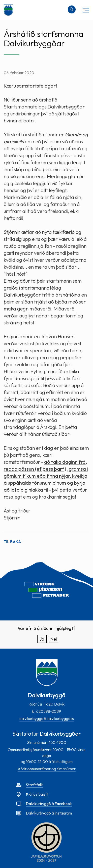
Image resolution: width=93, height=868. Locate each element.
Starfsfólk (34, 785)
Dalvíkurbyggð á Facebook (49, 804)
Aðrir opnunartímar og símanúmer (47, 769)
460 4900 (57, 742)
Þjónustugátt (37, 794)
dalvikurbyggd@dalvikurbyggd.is (47, 718)
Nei (54, 639)
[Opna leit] (72, 9)
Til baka (12, 542)
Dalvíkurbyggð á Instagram (49, 813)
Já (42, 639)
